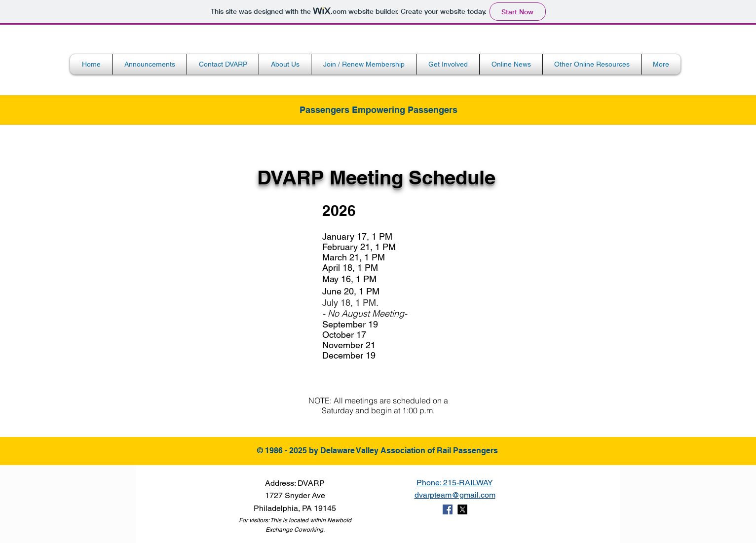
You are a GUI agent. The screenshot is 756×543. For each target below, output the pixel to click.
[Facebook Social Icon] (448, 509)
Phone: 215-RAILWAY (455, 483)
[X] (462, 509)
